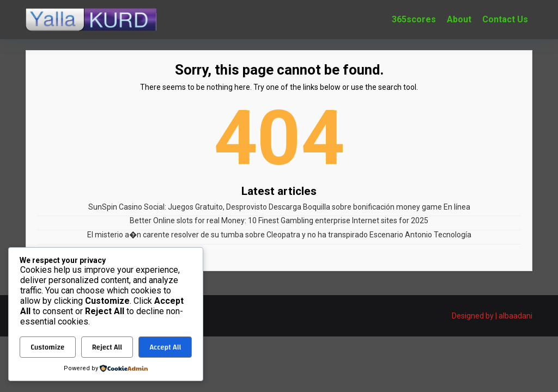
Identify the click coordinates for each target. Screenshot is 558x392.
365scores (414, 19)
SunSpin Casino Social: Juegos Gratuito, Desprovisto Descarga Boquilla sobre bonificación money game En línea (279, 207)
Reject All (107, 347)
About (459, 19)
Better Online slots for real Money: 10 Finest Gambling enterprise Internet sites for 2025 (279, 220)
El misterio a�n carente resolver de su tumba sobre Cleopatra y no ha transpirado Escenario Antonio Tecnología (279, 235)
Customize (47, 347)
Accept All (165, 347)
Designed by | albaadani (492, 316)
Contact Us (505, 19)
